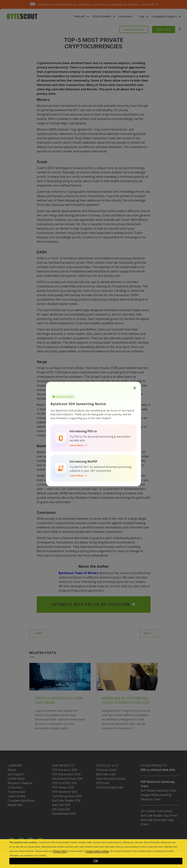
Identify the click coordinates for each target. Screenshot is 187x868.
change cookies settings (97, 851)
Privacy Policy (60, 851)
